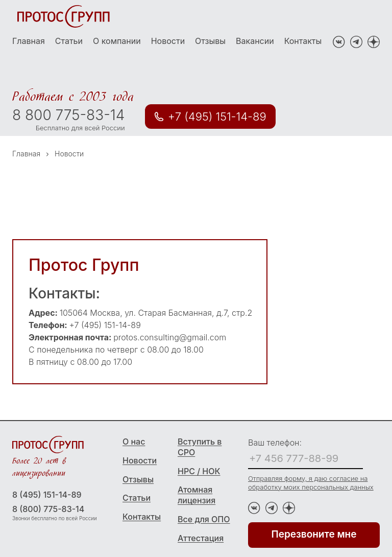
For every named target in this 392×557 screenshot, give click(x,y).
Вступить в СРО (200, 447)
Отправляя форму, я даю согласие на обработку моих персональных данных (311, 483)
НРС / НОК (199, 471)
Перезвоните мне (314, 534)
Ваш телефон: (275, 443)
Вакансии (255, 41)
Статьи (69, 41)
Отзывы (210, 41)
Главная (29, 41)
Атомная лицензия (197, 495)
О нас (134, 442)
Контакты (303, 41)
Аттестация (201, 538)
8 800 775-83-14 (68, 115)
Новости (168, 41)
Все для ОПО (204, 519)
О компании (117, 41)
